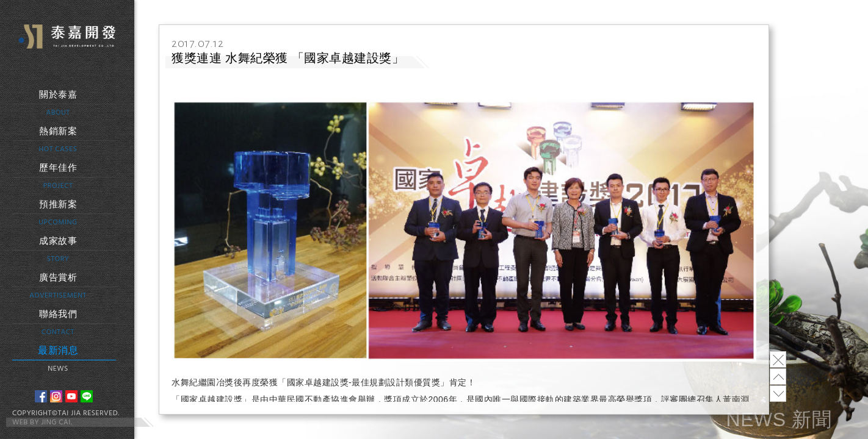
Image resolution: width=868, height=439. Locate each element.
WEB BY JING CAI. (42, 423)
